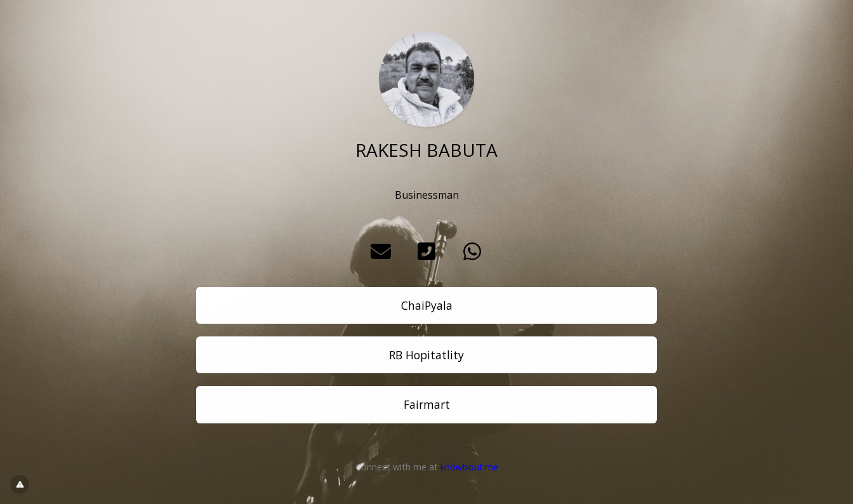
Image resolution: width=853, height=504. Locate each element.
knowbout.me (469, 467)
